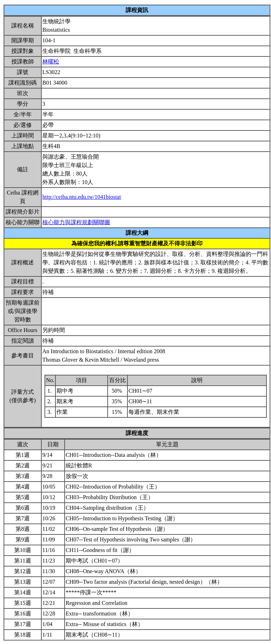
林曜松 (51, 62)
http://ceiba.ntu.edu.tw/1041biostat (82, 197)
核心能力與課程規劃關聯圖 (76, 222)
